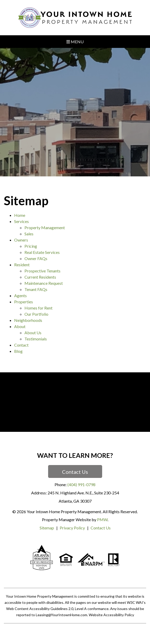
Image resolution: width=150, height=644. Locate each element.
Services (21, 221)
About (20, 326)
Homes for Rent (38, 308)
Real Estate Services (42, 252)
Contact (21, 345)
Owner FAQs (36, 258)
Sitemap (47, 528)
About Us (33, 333)
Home (20, 215)
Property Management (45, 227)
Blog (18, 351)
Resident (22, 265)
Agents (20, 295)
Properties (24, 302)
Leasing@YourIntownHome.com (61, 615)
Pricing (31, 246)
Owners (21, 240)
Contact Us (75, 472)
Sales (29, 234)
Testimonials (36, 339)
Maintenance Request (44, 283)
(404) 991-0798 (81, 484)
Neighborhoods (28, 320)
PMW (102, 520)
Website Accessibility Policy (111, 615)
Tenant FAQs (36, 289)
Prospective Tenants (42, 271)
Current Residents (40, 277)
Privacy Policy (72, 528)
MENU (75, 42)
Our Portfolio (36, 314)
